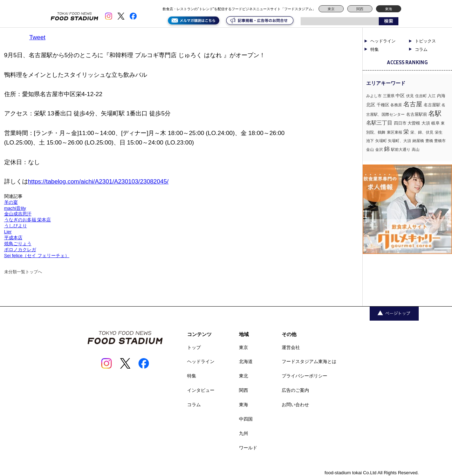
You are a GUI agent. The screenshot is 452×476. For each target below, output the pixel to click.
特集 (375, 49)
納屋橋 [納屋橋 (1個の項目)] (418, 141)
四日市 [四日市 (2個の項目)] (400, 123)
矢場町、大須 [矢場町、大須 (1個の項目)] (399, 141)
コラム (421, 49)
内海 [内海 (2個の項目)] (441, 96)
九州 (244, 433)
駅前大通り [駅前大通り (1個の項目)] (401, 149)
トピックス (425, 41)
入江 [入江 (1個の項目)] (432, 96)
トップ (194, 347)
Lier (8, 232)
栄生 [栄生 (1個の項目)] (439, 132)
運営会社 (291, 347)
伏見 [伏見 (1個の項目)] (410, 96)
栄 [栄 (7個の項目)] (406, 132)
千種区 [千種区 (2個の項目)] (383, 105)
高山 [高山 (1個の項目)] (416, 149)
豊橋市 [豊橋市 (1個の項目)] (440, 141)
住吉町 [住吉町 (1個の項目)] (421, 96)
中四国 (246, 419)
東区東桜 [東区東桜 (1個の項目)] (395, 132)
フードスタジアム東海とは (309, 361)
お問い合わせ (295, 405)
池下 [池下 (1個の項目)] (370, 141)
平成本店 (13, 238)
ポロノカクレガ (20, 250)
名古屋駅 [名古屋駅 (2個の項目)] (432, 105)
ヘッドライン (383, 41)
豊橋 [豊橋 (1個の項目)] (429, 141)
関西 (360, 9)
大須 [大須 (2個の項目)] (426, 123)
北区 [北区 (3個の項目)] (371, 105)
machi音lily (15, 208)
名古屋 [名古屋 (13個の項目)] (413, 104)
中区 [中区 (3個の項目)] (400, 96)
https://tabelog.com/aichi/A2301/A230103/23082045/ (98, 181)
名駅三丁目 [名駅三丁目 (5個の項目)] (379, 123)
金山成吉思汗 (18, 214)
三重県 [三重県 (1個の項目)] (389, 96)
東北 (244, 376)
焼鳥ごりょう (18, 244)
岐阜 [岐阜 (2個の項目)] (436, 123)
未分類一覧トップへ (23, 272)
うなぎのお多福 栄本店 (28, 220)
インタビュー (201, 390)
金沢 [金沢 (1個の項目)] (379, 149)
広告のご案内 (295, 390)
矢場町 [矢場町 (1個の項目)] (381, 141)
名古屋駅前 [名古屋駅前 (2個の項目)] (417, 114)
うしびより (16, 226)
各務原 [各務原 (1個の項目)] (396, 105)
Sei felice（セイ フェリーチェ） (37, 256)
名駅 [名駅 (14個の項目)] (435, 113)
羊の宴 (11, 202)
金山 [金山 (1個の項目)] (370, 149)
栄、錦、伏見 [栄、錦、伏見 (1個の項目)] (422, 132)
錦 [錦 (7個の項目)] (387, 149)
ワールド (248, 448)
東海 (389, 9)
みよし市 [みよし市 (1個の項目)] (374, 96)
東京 (331, 9)
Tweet (37, 37)
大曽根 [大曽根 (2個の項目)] (414, 123)
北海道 (246, 361)
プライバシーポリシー (304, 376)
